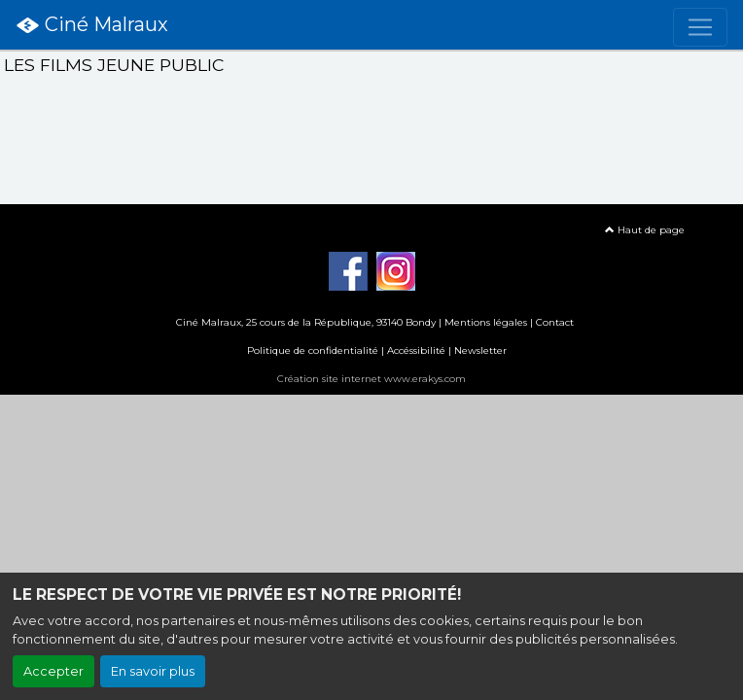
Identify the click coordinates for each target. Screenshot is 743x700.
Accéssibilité (416, 350)
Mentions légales (486, 322)
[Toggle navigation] (700, 27)
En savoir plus (153, 671)
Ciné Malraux (92, 25)
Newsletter (480, 350)
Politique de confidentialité (313, 350)
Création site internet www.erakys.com (371, 379)
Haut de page (645, 230)
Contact (555, 322)
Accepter (53, 671)
